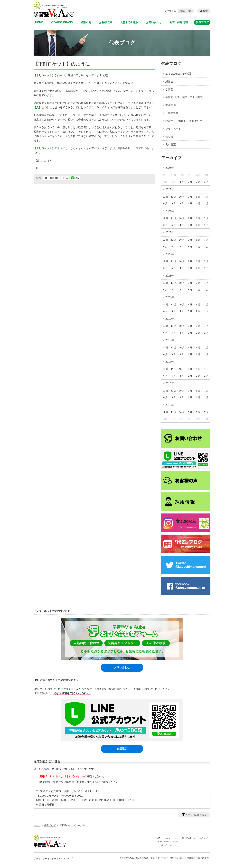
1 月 (206, 182)
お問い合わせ (154, 22)
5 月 (174, 203)
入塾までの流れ (129, 22)
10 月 (182, 197)
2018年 (170, 340)
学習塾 (169, 89)
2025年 (170, 189)
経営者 (169, 82)
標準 (182, 11)
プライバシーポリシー (45, 859)
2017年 (170, 362)
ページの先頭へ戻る (196, 815)
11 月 (174, 197)
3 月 (190, 182)
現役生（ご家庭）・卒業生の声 (184, 121)
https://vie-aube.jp (168, 845)
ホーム (37, 825)
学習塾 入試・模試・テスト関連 (184, 97)
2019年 (170, 319)
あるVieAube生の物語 (178, 74)
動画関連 (171, 105)
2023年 (170, 232)
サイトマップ (66, 859)
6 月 (165, 203)
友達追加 (122, 749)
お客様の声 (105, 22)
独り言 (169, 137)
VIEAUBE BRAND (62, 22)
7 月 (206, 197)
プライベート (173, 129)
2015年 (170, 405)
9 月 (190, 197)
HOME (39, 22)
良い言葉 (171, 144)
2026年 (170, 168)
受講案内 (86, 22)
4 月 (182, 182)
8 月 (198, 197)
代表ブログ (202, 22)
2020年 (170, 297)
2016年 (170, 383)
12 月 (165, 197)
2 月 (198, 182)
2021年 (170, 276)
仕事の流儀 (172, 113)
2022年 (170, 254)
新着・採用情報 (179, 22)
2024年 (170, 211)
